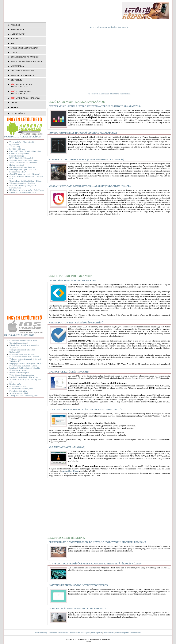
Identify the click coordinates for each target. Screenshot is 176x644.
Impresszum (109, 633)
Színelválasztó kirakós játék (21, 389)
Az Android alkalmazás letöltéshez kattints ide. (109, 94)
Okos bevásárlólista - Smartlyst (23, 167)
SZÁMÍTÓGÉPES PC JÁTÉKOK (25, 57)
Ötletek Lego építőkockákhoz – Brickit (26, 181)
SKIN (13, 43)
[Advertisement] (73, 11)
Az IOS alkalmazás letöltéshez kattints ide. (109, 27)
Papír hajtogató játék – (19, 391)
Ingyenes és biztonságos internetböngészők (78, 585)
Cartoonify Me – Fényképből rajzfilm (25, 151)
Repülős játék (15, 384)
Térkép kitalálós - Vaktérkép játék (24, 395)
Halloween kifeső (17, 165)
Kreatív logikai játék (18, 386)
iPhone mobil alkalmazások (21, 92)
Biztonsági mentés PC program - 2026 (72, 280)
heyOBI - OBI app (17, 149)
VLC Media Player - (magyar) (67, 447)
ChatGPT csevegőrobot (19, 153)
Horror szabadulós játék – (20, 373)
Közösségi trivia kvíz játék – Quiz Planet (27, 190)
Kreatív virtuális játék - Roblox (23, 354)
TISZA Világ (15, 147)
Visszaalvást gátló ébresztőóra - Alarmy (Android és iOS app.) (90, 186)
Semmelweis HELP (18, 172)
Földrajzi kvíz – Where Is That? (23, 192)
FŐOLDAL (15, 25)
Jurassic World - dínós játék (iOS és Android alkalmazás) (86, 160)
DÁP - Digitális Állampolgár (22, 158)
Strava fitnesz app (17, 156)
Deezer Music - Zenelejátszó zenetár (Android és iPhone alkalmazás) (95, 106)
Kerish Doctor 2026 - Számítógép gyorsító (76, 323)
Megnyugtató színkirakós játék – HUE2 (26, 363)
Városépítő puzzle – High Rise (22, 183)
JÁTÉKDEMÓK (18, 34)
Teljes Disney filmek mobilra (22, 375)
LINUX (14, 52)
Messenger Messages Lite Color (23, 169)
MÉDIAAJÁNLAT (19, 113)
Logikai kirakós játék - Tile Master (24, 377)
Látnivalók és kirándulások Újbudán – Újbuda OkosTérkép (25, 369)
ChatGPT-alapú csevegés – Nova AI (25, 174)
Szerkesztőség (41, 633)
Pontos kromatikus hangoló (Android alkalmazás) (83, 133)
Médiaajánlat (96, 633)
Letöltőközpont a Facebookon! (128, 633)
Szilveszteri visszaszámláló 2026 (23, 341)
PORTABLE (16, 39)
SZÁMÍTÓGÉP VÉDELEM (22, 71)
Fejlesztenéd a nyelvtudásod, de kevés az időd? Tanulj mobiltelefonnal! (97, 542)
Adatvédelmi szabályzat (80, 633)
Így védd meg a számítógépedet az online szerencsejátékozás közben (95, 564)
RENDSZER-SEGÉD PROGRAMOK (27, 61)
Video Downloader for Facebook (23, 163)
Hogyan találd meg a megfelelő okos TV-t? (77, 608)
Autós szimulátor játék (19, 393)
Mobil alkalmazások (28, 98)
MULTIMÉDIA (17, 66)
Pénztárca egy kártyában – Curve (23, 366)
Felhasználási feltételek (58, 633)
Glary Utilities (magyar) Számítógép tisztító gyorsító (85, 409)
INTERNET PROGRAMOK (23, 75)
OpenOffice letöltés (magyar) (69, 372)
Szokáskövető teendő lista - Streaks (24, 357)
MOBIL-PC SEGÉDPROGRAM (24, 48)
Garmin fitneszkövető (19, 343)
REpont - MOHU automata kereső (24, 160)
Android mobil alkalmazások (22, 85)
